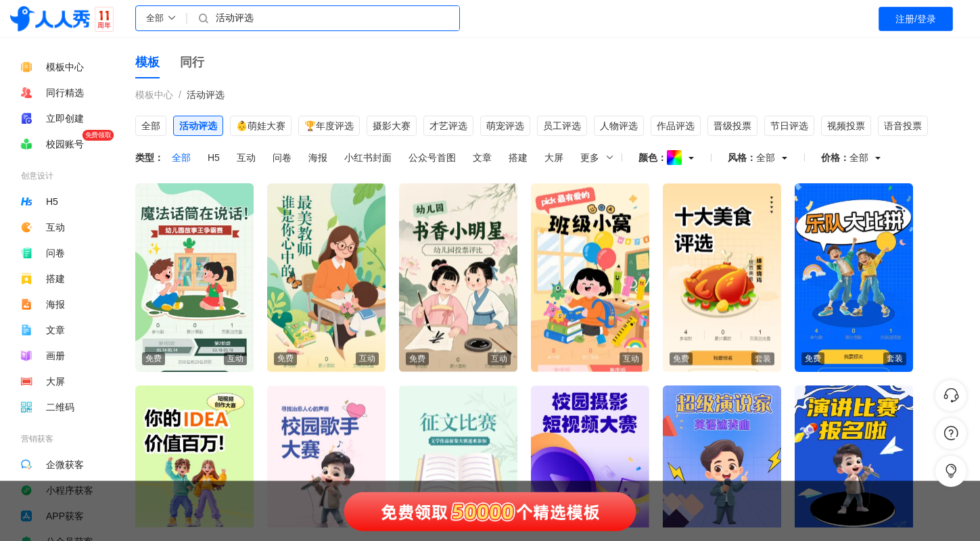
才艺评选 (448, 126)
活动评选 (206, 95)
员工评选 (562, 126)
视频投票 (846, 126)
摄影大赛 (392, 126)
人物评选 (619, 126)
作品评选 (676, 126)
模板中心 (154, 95)
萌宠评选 (505, 126)
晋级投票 (732, 126)
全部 (151, 126)
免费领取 (98, 135)
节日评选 (789, 126)
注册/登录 (916, 19)
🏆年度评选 (329, 126)
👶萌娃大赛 (261, 126)
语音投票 (903, 126)
